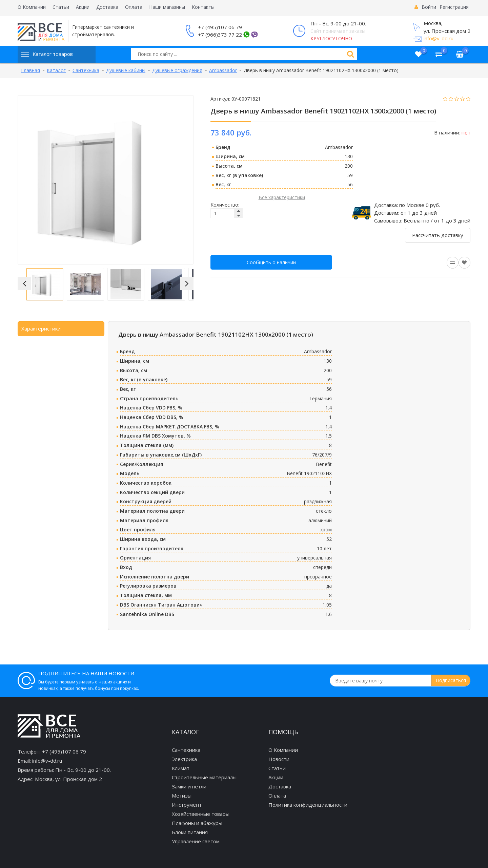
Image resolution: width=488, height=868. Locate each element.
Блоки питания (190, 832)
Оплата (134, 7)
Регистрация (454, 7)
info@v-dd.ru (439, 38)
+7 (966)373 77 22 (220, 35)
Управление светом (196, 841)
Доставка (107, 7)
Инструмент (187, 805)
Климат (181, 768)
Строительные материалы (204, 777)
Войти (429, 7)
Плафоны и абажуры (197, 823)
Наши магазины (167, 7)
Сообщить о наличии (271, 262)
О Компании (32, 7)
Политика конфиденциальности (308, 805)
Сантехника (186, 750)
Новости (279, 759)
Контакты (203, 7)
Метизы (182, 796)
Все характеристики (282, 197)
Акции (83, 7)
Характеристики (41, 329)
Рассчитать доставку (438, 235)
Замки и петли (189, 786)
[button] (24, 283)
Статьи (61, 7)
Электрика (184, 759)
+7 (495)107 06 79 (220, 27)
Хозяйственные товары (201, 814)
